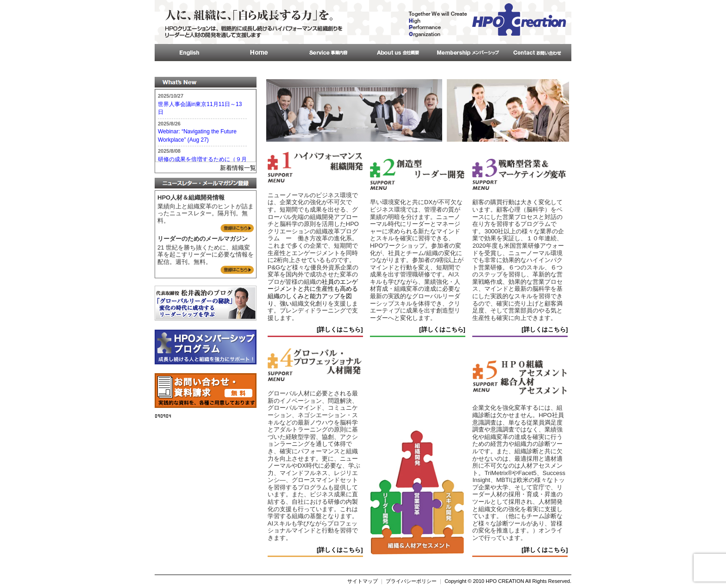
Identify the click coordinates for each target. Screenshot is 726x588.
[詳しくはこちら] (340, 329)
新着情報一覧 (238, 168)
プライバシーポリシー (411, 581)
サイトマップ (363, 581)
